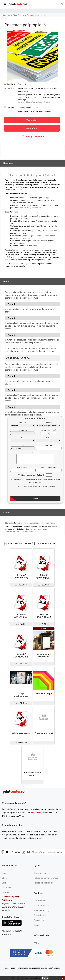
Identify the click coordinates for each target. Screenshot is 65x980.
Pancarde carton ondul (33, 774)
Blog (4, 883)
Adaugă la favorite (33, 136)
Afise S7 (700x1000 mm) (21, 655)
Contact (5, 893)
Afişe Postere (19, 15)
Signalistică (39, 920)
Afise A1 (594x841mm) (43, 576)
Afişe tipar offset (44, 733)
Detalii (45, 978)
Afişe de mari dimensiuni (44, 655)
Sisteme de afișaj (41, 910)
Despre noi (7, 888)
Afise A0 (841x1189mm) (21, 576)
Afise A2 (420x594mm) (21, 616)
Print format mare (41, 905)
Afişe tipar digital (21, 733)
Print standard (40, 901)
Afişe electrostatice (21, 695)
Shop (4, 878)
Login (4, 873)
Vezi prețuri (32, 120)
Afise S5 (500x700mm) (43, 616)
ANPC (36, 943)
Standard (7, 15)
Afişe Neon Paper (44, 693)
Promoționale (40, 915)
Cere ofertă (32, 128)
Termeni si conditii (42, 873)
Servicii (37, 925)
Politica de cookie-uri (43, 883)
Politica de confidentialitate (46, 878)
